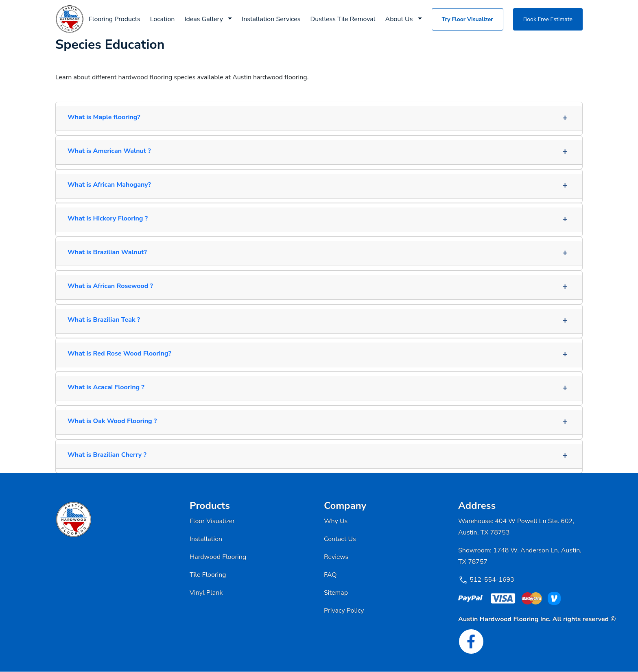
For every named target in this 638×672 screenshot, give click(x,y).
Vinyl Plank (206, 593)
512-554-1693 (492, 580)
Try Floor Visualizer (468, 19)
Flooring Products (115, 19)
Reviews (336, 557)
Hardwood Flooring (218, 557)
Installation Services (271, 19)
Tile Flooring (208, 575)
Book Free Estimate (548, 19)
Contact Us (340, 539)
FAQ (330, 575)
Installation (206, 539)
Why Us (336, 521)
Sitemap (336, 593)
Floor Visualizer (212, 521)
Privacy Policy (344, 611)
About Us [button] (400, 19)
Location (163, 19)
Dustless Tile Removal (343, 19)
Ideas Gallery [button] (204, 19)
